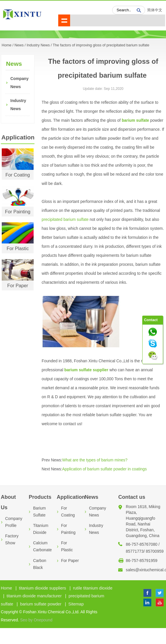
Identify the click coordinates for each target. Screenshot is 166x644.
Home (7, 588)
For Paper (18, 285)
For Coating (18, 175)
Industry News (38, 45)
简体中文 (155, 10)
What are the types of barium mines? (95, 460)
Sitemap (76, 604)
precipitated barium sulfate (65, 220)
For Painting (18, 212)
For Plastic (18, 248)
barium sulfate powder (41, 604)
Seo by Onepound (36, 620)
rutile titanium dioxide (93, 588)
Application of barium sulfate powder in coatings (104, 469)
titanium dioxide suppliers (42, 588)
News (19, 45)
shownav (64, 20)
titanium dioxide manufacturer (34, 596)
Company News (19, 83)
